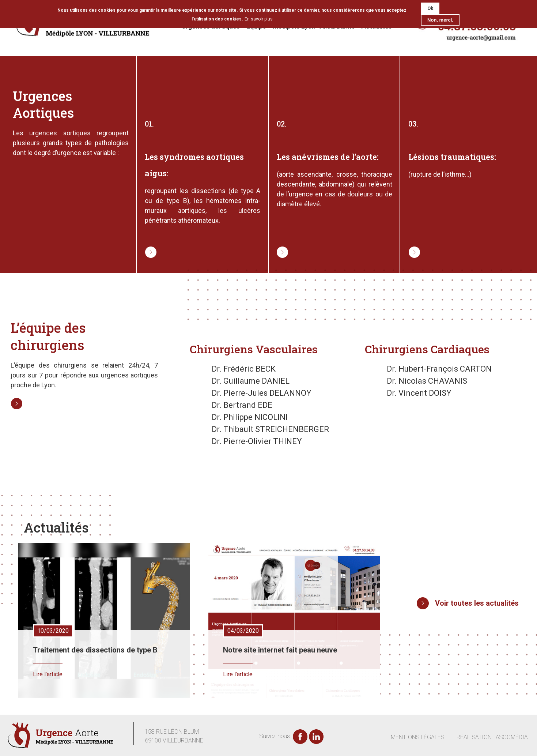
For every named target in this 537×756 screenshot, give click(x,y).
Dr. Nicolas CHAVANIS (427, 381)
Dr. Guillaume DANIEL (251, 381)
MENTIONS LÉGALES (417, 737)
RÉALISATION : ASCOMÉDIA (492, 737)
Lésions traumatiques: (452, 157)
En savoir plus (259, 16)
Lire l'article (48, 674)
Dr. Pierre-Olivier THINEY (257, 441)
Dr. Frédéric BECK (244, 369)
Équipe (256, 26)
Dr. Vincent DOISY (419, 393)
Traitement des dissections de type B (95, 650)
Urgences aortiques (211, 26)
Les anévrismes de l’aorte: (328, 157)
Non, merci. (440, 17)
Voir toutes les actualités (477, 603)
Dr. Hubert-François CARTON (439, 369)
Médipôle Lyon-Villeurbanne (314, 26)
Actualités (377, 26)
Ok (430, 6)
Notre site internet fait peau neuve (280, 650)
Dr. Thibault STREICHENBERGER (270, 429)
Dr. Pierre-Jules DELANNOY (262, 393)
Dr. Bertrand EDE (242, 405)
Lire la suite (146, 246)
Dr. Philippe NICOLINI (250, 417)
